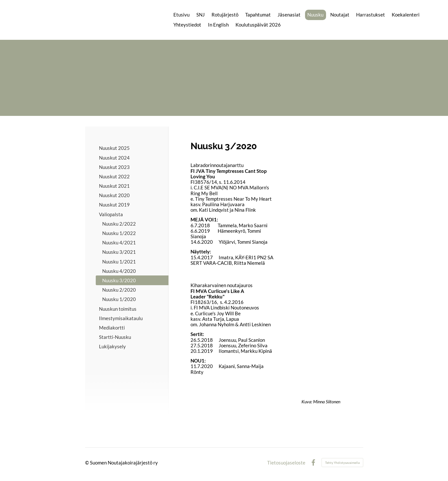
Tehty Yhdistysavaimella (342, 463)
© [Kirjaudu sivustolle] (87, 463)
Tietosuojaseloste (286, 463)
